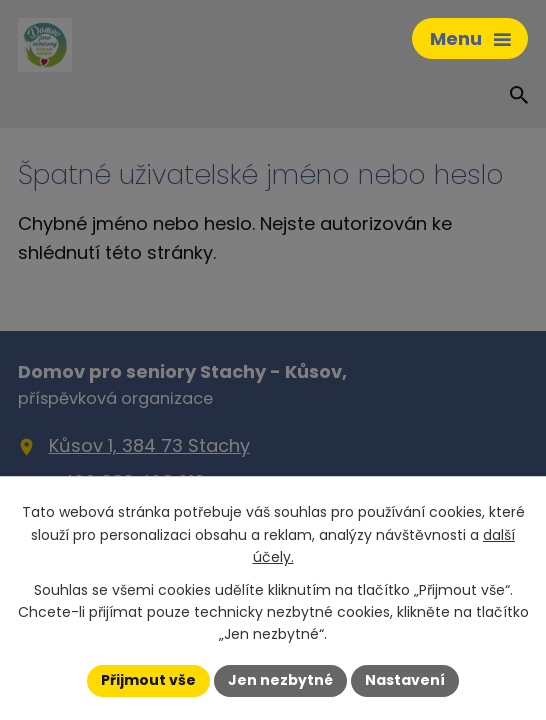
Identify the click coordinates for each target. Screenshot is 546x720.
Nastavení (405, 680)
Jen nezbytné (280, 680)
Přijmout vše (148, 680)
